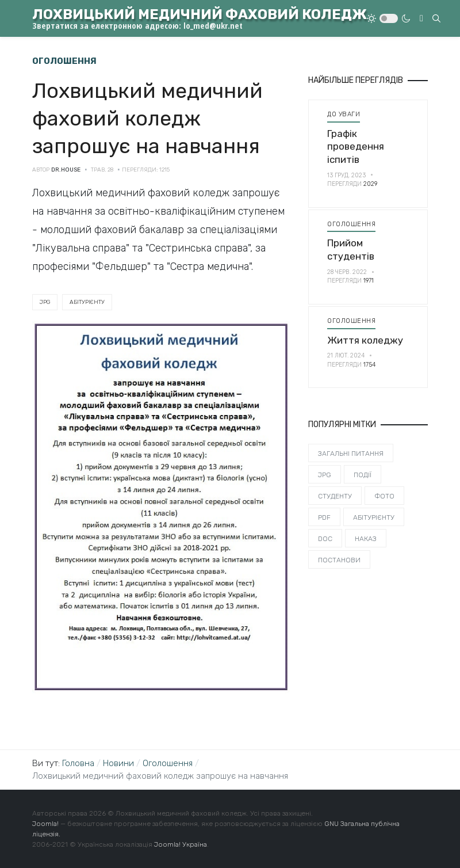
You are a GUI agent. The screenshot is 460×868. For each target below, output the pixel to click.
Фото (384, 496)
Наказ (366, 539)
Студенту (335, 496)
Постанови (339, 560)
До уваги (344, 114)
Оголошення (351, 224)
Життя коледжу (365, 340)
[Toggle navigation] (421, 18)
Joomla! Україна (181, 844)
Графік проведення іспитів (356, 146)
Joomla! (45, 824)
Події (363, 475)
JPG (45, 302)
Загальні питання (351, 454)
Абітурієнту (87, 302)
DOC (325, 539)
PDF (324, 517)
